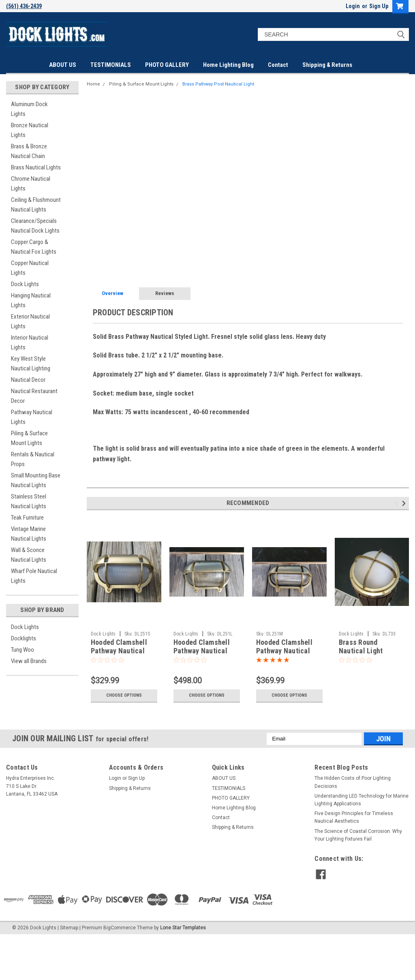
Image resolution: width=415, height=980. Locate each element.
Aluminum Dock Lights (29, 109)
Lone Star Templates (183, 928)
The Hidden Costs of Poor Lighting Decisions (353, 782)
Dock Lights (25, 284)
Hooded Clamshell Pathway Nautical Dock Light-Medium (286, 651)
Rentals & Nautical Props (33, 459)
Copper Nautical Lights (30, 268)
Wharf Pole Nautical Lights (34, 576)
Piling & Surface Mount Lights (29, 438)
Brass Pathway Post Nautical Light (218, 84)
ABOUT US (63, 65)
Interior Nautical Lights (30, 342)
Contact (278, 65)
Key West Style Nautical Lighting (31, 364)
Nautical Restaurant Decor (34, 396)
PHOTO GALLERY (167, 65)
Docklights (24, 638)
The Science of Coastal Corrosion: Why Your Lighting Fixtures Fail (358, 835)
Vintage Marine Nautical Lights (29, 534)
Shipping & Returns (327, 65)
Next (405, 504)
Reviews (165, 293)
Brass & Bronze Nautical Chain (29, 151)
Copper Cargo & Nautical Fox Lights (34, 247)
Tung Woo (22, 650)
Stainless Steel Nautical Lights (29, 501)
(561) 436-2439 (24, 6)
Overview (112, 293)
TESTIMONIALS (111, 65)
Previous (398, 504)
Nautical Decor (28, 380)
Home (93, 84)
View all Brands (29, 661)
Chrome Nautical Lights (31, 184)
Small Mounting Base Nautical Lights (36, 480)
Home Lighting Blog (228, 65)
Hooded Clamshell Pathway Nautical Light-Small (119, 651)
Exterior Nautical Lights (30, 321)
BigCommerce (120, 928)
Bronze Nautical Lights (30, 130)
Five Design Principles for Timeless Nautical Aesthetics (354, 817)
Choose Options (124, 695)
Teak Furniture (27, 518)
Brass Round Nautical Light (361, 646)
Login (353, 6)
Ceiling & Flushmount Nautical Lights (36, 205)
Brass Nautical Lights (36, 167)
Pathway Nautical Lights (32, 417)
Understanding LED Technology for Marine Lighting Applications (362, 800)
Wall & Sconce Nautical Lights (29, 555)
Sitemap (69, 928)
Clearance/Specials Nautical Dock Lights (35, 226)
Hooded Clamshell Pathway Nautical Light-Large (202, 651)
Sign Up (379, 6)
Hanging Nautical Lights (31, 300)
